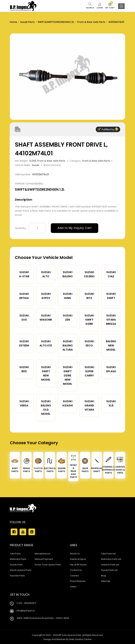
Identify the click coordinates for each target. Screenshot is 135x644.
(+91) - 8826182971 (26, 603)
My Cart (110, 6)
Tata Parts (15, 554)
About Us (75, 554)
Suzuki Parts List (109, 570)
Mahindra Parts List (111, 559)
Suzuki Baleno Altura (68, 345)
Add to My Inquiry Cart (75, 228)
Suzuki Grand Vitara (89, 405)
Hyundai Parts (17, 576)
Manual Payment (44, 559)
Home (13, 22)
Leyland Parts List (110, 565)
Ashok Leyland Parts (21, 570)
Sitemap (106, 581)
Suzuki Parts (27, 22)
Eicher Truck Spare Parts (48, 565)
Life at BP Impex (78, 565)
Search (90, 6)
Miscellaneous (43, 554)
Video (73, 587)
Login (100, 6)
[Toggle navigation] (121, 6)
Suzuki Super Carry (89, 371)
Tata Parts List (108, 554)
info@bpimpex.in (26, 611)
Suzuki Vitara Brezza (111, 320)
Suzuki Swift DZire (89, 320)
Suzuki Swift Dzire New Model (68, 375)
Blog (104, 576)
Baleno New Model (111, 345)
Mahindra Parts (18, 559)
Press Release (78, 581)
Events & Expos (78, 559)
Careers (75, 576)
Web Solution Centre (80, 639)
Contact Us (76, 570)
